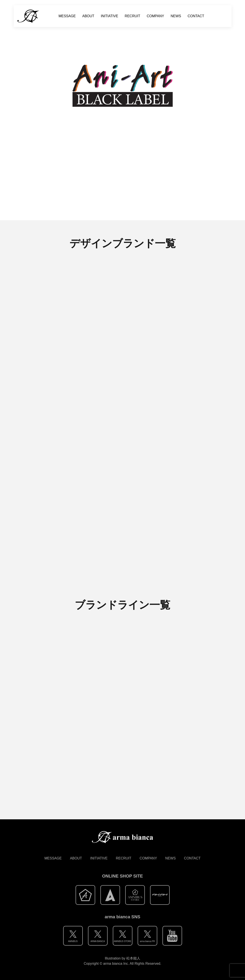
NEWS (176, 16)
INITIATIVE (110, 16)
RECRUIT (133, 16)
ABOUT (88, 16)
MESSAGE (67, 16)
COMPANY (155, 16)
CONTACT (196, 16)
